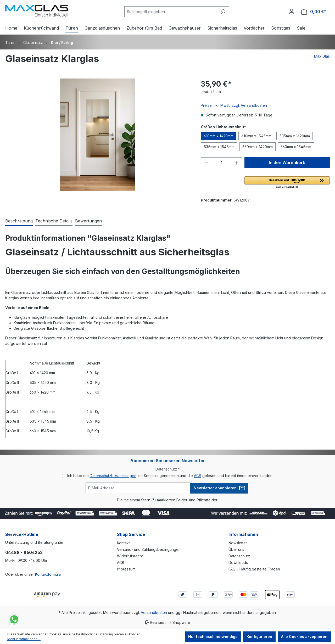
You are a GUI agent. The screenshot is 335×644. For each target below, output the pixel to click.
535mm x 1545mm (219, 147)
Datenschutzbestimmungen (113, 476)
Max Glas (322, 56)
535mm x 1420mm (295, 136)
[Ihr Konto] (292, 12)
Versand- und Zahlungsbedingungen (149, 549)
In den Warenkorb (287, 163)
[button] (287, 183)
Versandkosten (154, 612)
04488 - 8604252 (24, 552)
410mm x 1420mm (219, 136)
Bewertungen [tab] (88, 221)
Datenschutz (239, 556)
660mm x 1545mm (296, 147)
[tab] (19, 221)
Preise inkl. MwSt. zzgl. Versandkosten (234, 105)
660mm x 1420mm (258, 147)
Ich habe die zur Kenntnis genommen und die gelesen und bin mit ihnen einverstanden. (170, 476)
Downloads (238, 562)
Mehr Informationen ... (24, 639)
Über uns (236, 549)
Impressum (126, 569)
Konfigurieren (259, 637)
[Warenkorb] (314, 12)
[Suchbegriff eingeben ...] (171, 12)
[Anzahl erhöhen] (237, 163)
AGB (198, 476)
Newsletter (238, 543)
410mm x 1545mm (256, 136)
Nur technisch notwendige (213, 637)
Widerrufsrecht (130, 556)
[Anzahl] (221, 163)
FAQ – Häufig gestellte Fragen (254, 569)
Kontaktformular (48, 574)
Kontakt (123, 543)
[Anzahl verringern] (206, 163)
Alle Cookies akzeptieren (304, 637)
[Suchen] (223, 12)
